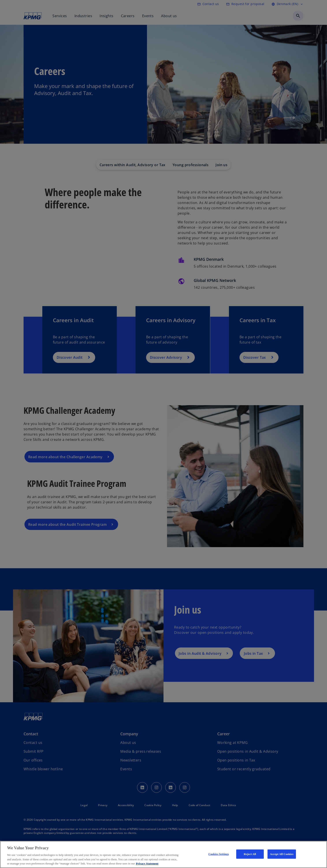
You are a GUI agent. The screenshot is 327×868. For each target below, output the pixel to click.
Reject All (250, 854)
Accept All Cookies (282, 854)
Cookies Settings (218, 854)
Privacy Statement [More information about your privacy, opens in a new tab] (147, 863)
